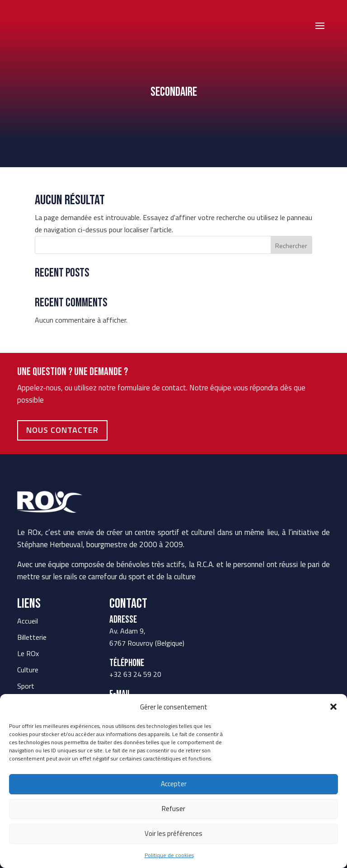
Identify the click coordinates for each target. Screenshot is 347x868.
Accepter (174, 784)
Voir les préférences (173, 833)
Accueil (28, 621)
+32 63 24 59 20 (135, 674)
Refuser (173, 809)
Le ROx (28, 653)
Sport (26, 686)
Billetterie (32, 637)
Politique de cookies (169, 855)
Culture (28, 670)
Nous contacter (62, 430)
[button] (333, 707)
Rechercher (291, 246)
